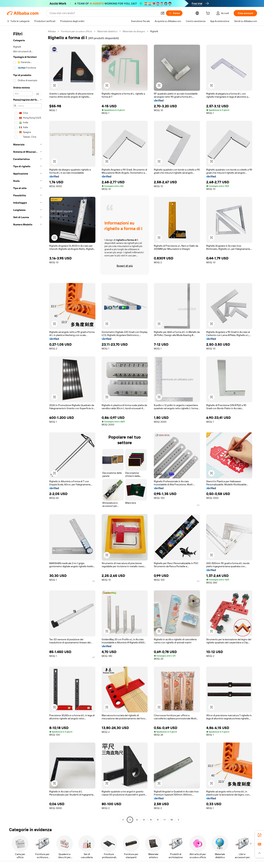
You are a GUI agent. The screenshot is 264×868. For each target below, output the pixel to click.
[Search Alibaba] (104, 13)
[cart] (208, 14)
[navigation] (26, 426)
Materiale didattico (107, 31)
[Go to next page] (178, 820)
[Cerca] (174, 13)
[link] (259, 835)
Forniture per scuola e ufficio (76, 31)
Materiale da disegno (134, 31)
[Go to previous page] (123, 820)
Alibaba (52, 31)
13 (172, 820)
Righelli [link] (154, 31)
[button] (163, 13)
